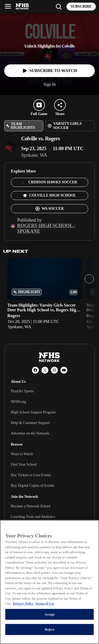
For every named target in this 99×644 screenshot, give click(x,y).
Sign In (49, 84)
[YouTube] (64, 370)
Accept (49, 614)
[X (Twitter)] (45, 370)
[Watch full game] (49, 71)
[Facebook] (35, 370)
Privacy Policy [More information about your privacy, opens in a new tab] (23, 604)
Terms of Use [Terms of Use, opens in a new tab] (45, 604)
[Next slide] (89, 279)
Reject (49, 629)
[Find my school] (59, 7)
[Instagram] (54, 370)
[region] (49, 582)
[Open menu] (8, 6)
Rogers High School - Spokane (46, 228)
